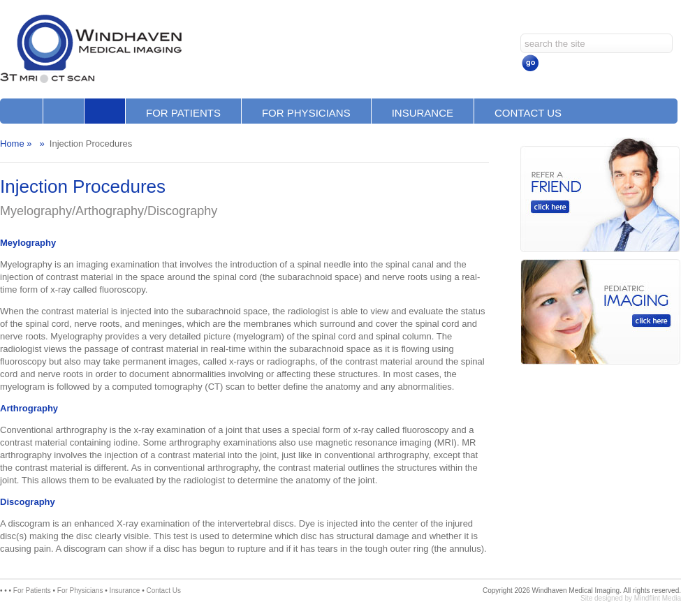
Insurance (423, 113)
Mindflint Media (658, 598)
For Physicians (306, 113)
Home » (16, 144)
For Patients (183, 113)
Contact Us (528, 113)
